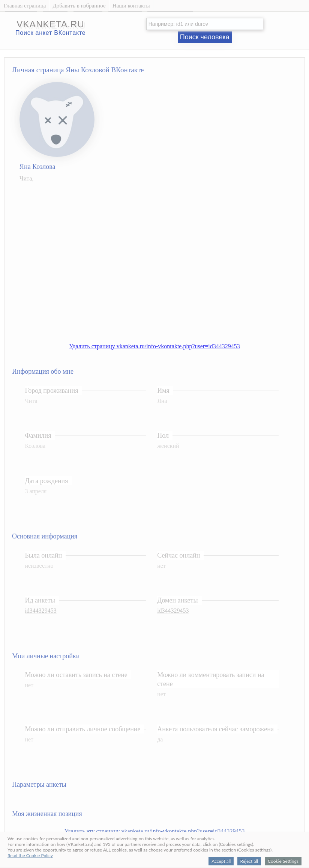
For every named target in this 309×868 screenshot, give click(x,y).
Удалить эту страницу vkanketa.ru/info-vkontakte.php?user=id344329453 (155, 831)
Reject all (249, 861)
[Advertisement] (73, 259)
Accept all (221, 861)
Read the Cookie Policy (30, 855)
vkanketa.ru (50, 24)
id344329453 (40, 611)
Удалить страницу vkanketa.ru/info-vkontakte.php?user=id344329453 (154, 346)
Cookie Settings (283, 861)
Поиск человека (205, 37)
